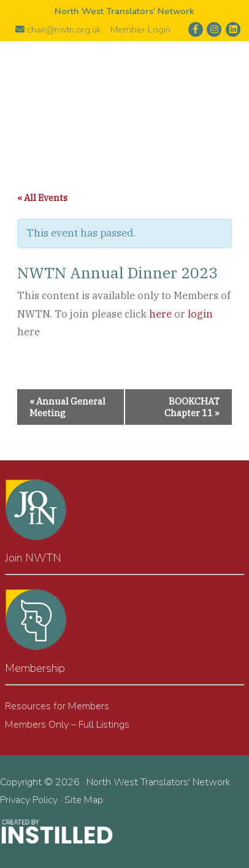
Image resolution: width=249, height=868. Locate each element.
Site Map (84, 800)
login (200, 314)
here (160, 314)
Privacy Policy (29, 800)
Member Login (140, 29)
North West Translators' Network (124, 95)
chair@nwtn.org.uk (58, 29)
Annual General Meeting (67, 407)
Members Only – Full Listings (67, 724)
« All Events (42, 198)
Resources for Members (57, 706)
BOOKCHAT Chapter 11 (192, 407)
